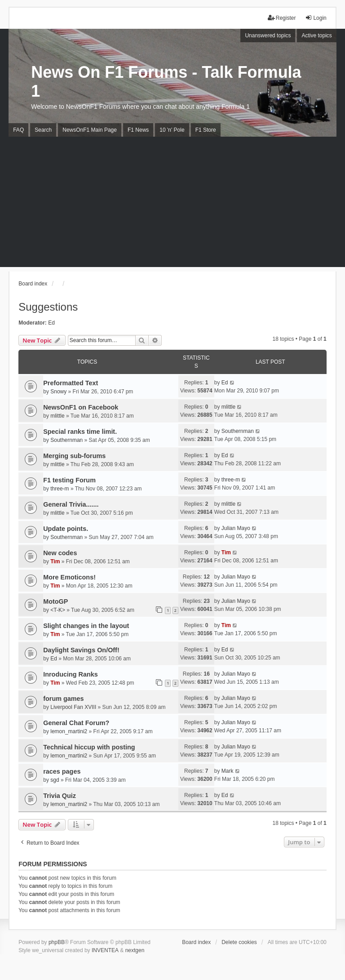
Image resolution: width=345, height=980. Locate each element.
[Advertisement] (172, 204)
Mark (228, 771)
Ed (51, 323)
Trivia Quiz (60, 796)
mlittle (57, 416)
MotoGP (55, 601)
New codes (60, 553)
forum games (63, 699)
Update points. (66, 529)
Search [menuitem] (43, 130)
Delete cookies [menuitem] (239, 942)
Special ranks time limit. (80, 432)
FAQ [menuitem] (18, 130)
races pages (62, 771)
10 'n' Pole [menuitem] (172, 130)
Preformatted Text (71, 383)
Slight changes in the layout (86, 626)
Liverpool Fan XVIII (73, 707)
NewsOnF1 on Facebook (81, 407)
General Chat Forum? (76, 723)
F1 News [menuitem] (138, 130)
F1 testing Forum (69, 480)
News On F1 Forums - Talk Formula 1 (166, 82)
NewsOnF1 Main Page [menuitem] (90, 130)
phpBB (57, 942)
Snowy (58, 392)
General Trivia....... (71, 504)
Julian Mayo (236, 528)
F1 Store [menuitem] (206, 130)
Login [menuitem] (316, 18)
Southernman (66, 440)
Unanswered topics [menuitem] (268, 36)
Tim (55, 561)
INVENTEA (105, 950)
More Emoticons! (69, 577)
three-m (60, 489)
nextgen (135, 950)
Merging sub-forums (74, 456)
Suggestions (48, 307)
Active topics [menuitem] (316, 36)
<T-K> (58, 610)
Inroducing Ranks (71, 674)
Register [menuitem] (282, 18)
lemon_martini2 (69, 731)
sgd (55, 780)
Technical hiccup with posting (89, 747)
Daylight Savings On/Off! (81, 650)
